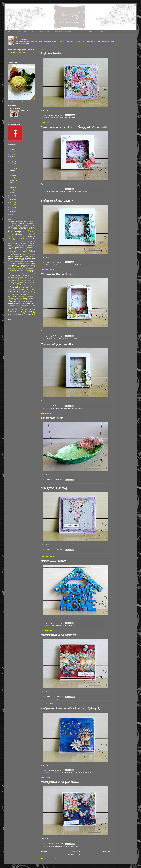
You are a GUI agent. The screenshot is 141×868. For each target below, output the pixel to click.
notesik (26, 272)
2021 (12, 161)
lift (15, 267)
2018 (12, 198)
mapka (10, 270)
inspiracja (20, 249)
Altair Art (48, 118)
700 (30, 222)
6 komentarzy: (59, 623)
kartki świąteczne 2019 (21, 256)
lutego (11, 190)
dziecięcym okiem (17, 242)
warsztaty (11, 303)
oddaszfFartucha (16, 274)
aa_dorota (20, 37)
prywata (24, 281)
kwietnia (12, 185)
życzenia (30, 315)
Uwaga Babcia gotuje (27, 302)
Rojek (22, 288)
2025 (12, 152)
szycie (26, 296)
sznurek (10, 296)
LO (75, 31)
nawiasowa (19, 272)
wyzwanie (73, 118)
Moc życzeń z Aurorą (54, 488)
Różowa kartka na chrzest (57, 274)
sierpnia (12, 175)
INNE (80, 31)
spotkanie (24, 293)
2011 (12, 214)
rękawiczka (21, 286)
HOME (9, 31)
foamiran (53, 482)
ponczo (18, 281)
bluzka (10, 229)
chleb (32, 233)
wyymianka (31, 307)
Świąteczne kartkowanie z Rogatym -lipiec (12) (70, 709)
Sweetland (15, 295)
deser (21, 238)
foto (31, 244)
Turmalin (30, 300)
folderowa (25, 244)
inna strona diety (30, 247)
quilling (22, 284)
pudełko (74, 191)
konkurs (13, 263)
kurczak (23, 265)
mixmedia (67, 482)
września (12, 173)
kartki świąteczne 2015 (14, 253)
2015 (12, 205)
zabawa (32, 309)
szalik (32, 295)
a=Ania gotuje (13, 224)
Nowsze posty (45, 851)
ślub (26, 298)
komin (21, 262)
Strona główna (76, 851)
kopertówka (20, 263)
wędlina (18, 303)
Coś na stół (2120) (52, 418)
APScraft (53, 191)
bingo (30, 227)
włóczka (18, 305)
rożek (27, 288)
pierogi (32, 277)
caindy (10, 233)
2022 (12, 159)
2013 (12, 210)
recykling (11, 286)
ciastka (33, 235)
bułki (31, 231)
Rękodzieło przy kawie (30, 286)
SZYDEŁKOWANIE (29, 31)
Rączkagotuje (30, 284)
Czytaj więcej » (45, 110)
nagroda (13, 272)
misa (63, 482)
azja (9, 227)
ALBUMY (68, 31)
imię (23, 247)
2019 (12, 195)
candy (15, 233)
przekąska (30, 281)
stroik (31, 293)
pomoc (12, 281)
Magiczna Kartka (22, 269)
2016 (12, 202)
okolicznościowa (13, 275)
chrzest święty (59, 191)
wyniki (12, 307)
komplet (26, 262)
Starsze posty (106, 851)
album (20, 224)
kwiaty (10, 267)
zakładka (29, 311)
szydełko (32, 296)
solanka (10, 293)
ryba (32, 288)
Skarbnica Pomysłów (65, 118)
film (32, 242)
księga (33, 263)
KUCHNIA (17, 31)
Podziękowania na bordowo (59, 635)
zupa (24, 315)
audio (31, 225)
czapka (22, 236)
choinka (58, 626)
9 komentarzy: (59, 189)
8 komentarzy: (59, 262)
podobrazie (22, 279)
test (18, 300)
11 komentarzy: (59, 696)
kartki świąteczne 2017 (16, 255)
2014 (12, 207)
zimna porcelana (18, 315)
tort (24, 300)
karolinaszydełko (13, 251)
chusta (27, 235)
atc (26, 225)
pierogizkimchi (12, 279)
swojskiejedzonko (24, 295)
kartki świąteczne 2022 (16, 260)
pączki (20, 277)
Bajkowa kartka (51, 54)
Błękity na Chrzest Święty (57, 201)
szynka (12, 298)
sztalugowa (18, 296)
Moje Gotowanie (15, 109)
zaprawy (10, 313)
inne (57, 482)
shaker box (30, 289)
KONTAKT (100, 31)
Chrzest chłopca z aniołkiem (58, 344)
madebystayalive (12, 269)
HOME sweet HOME (54, 562)
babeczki (16, 227)
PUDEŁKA (59, 31)
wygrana (32, 305)
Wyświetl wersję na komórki (76, 854)
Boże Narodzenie (55, 773)
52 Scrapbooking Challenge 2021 (17, 222)
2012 (12, 212)
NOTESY (49, 31)
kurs (60, 482)
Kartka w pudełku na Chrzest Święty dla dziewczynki (74, 127)
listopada (12, 168)
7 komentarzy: (59, 550)
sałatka (10, 289)
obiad (33, 272)
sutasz (10, 295)
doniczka (18, 240)
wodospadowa (25, 305)
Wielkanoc (31, 303)
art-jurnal (21, 225)
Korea (27, 263)
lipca (11, 178)
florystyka (10, 244)
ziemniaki (10, 315)
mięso (17, 270)
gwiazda (30, 245)
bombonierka (24, 229)
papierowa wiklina (26, 275)
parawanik (10, 277)
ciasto (12, 236)
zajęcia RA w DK (18, 311)
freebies (10, 245)
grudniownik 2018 (20, 245)
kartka (58, 118)
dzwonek (27, 242)
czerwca (12, 180)
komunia (32, 262)
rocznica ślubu (14, 288)
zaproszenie (18, 313)
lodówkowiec (29, 267)
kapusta (30, 249)
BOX (32, 229)
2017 (12, 200)
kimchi (11, 262)
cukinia (17, 237)
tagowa (10, 300)
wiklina (14, 305)
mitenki (26, 270)
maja (11, 183)
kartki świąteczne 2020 (69, 773)
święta (32, 298)
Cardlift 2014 (25, 233)
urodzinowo (12, 301)
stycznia (12, 192)
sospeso (16, 293)
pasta (16, 277)
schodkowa (16, 289)
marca (11, 187)
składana (30, 291)
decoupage (14, 238)
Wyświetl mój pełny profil (22, 44)
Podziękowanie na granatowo (60, 782)
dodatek (26, 238)
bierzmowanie (23, 227)
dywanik (24, 240)
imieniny (17, 247)
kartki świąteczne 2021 (28, 258)
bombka (15, 229)
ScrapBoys (23, 289)
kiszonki (16, 262)
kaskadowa (27, 260)
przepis (17, 282)
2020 (12, 164)
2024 (12, 154)
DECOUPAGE (90, 31)
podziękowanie (58, 699)
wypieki (17, 307)
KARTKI (41, 31)
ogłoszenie (28, 274)
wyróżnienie (23, 307)
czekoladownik (31, 236)
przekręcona (11, 282)
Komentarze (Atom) (53, 859)
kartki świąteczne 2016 (29, 253)
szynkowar (20, 298)
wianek (24, 303)
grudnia (12, 166)
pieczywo (26, 277)
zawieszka (29, 313)
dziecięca (53, 118)
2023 (12, 157)
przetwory (25, 282)
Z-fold (26, 309)
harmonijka (11, 247)
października (13, 171)
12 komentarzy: (59, 115)
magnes (31, 269)
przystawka (32, 282)
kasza (33, 260)
